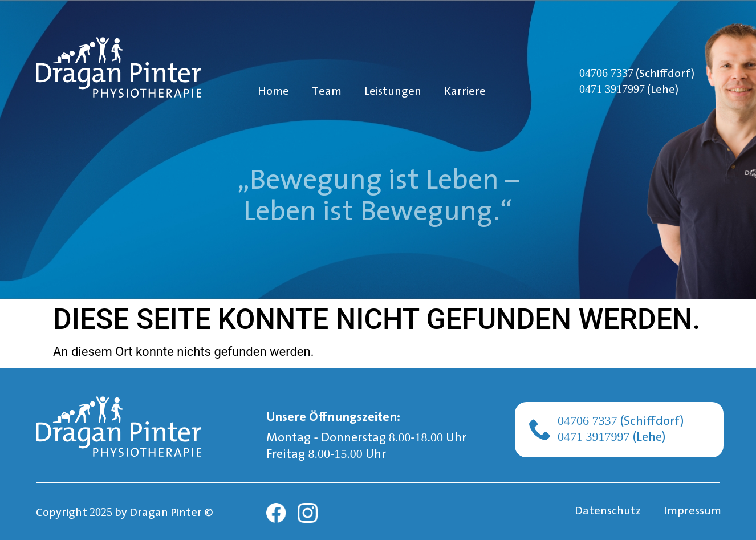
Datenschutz (608, 511)
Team (327, 92)
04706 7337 (606, 73)
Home (273, 92)
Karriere (465, 92)
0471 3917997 (612, 89)
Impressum (692, 511)
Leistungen (393, 92)
